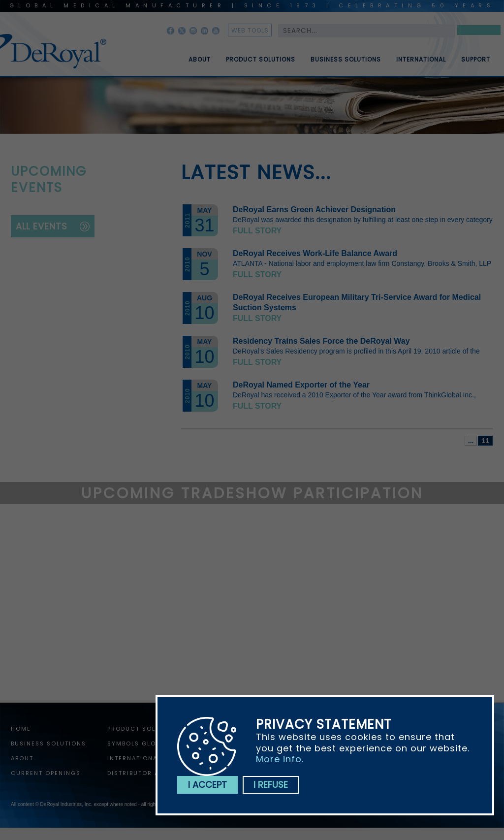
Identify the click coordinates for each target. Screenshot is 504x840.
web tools (250, 30)
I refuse (271, 785)
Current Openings (46, 773)
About (200, 64)
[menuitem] (192, 56)
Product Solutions (261, 64)
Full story (257, 231)
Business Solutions (346, 64)
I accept (207, 785)
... (471, 441)
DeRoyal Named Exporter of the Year (301, 385)
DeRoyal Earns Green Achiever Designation (314, 210)
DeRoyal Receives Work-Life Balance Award (315, 253)
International (421, 64)
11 (485, 441)
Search (479, 32)
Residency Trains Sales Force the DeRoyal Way (321, 341)
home (21, 729)
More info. (280, 759)
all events (42, 226)
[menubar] (332, 56)
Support (476, 64)
